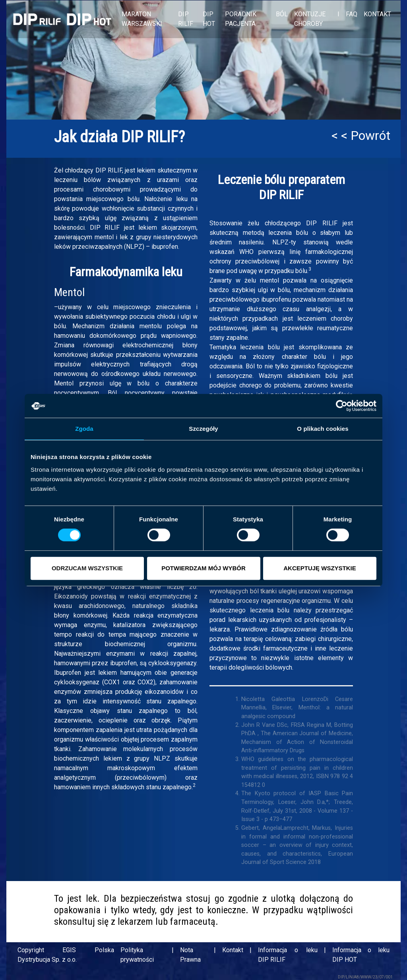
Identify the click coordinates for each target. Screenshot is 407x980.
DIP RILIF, (109, 170)
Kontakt (233, 950)
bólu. (134, 199)
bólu (274, 347)
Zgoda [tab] (84, 429)
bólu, (284, 290)
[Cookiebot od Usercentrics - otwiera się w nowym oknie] (342, 406)
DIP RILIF (186, 19)
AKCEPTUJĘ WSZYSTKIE (320, 568)
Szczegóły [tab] (203, 429)
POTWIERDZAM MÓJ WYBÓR (203, 568)
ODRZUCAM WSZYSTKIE (87, 568)
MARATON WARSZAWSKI (142, 19)
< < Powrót (361, 136)
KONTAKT (377, 14)
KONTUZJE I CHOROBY (317, 19)
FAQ (352, 14)
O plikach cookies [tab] (323, 429)
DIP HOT (209, 19)
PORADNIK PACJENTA (241, 19)
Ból (112, 393)
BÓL (282, 14)
